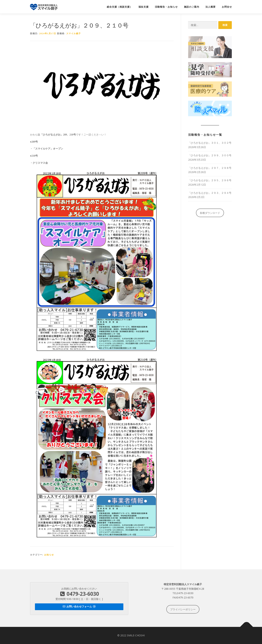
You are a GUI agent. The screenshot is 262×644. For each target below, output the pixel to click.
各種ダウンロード (210, 213)
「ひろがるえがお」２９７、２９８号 (210, 168)
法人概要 (211, 7)
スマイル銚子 (74, 34)
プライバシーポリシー (183, 609)
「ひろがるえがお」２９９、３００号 (210, 155)
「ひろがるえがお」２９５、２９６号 (210, 180)
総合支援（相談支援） (120, 7)
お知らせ (49, 555)
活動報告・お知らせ (166, 7)
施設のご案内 (192, 7)
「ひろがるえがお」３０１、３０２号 (210, 143)
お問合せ (227, 7)
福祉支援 (144, 7)
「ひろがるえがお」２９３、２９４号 (210, 193)
